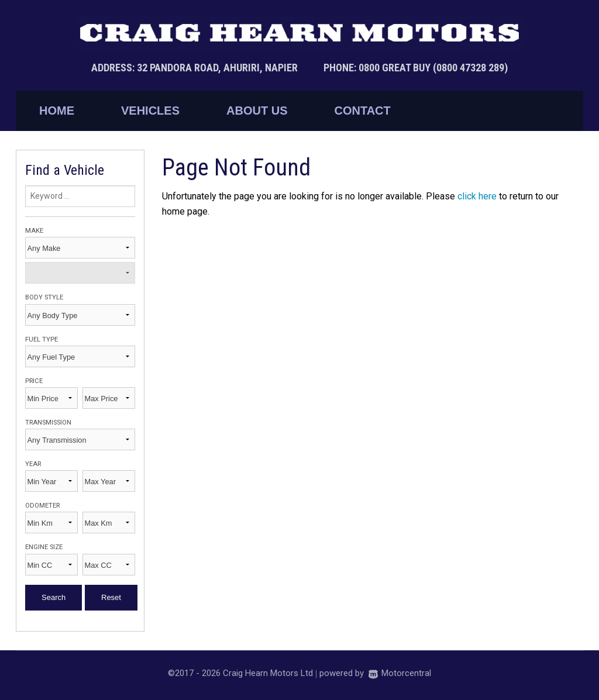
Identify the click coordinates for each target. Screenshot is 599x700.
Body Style (44, 297)
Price (34, 381)
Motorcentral (400, 673)
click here (477, 196)
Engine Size (44, 547)
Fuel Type (42, 339)
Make (34, 231)
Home (57, 111)
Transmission (48, 423)
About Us (257, 111)
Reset (111, 597)
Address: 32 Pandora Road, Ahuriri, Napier (196, 68)
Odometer (42, 506)
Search (54, 597)
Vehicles (150, 111)
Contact (362, 111)
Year (33, 464)
